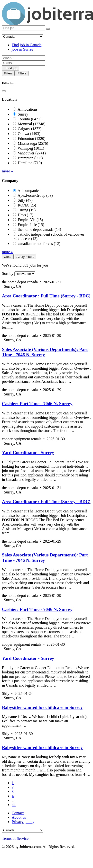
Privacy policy (23, 822)
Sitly (25, 200)
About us (19, 817)
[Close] (4, 91)
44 (14, 805)
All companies (29, 191)
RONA (27, 205)
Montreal (32, 124)
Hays (26, 215)
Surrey (23, 114)
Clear (8, 257)
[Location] (23, 63)
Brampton (30, 158)
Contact (18, 813)
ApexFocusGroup (35, 195)
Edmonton (32, 139)
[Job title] (23, 58)
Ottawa (29, 134)
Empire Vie (30, 220)
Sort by (8, 273)
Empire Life (31, 225)
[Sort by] (25, 274)
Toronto (30, 119)
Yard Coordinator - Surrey (28, 452)
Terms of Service (15, 838)
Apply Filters (25, 257)
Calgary (30, 129)
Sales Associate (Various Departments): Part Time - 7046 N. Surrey (45, 352)
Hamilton (30, 163)
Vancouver (32, 153)
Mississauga (33, 143)
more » (7, 171)
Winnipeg (31, 148)
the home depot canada (39, 229)
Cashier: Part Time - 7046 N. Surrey (37, 404)
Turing (27, 210)
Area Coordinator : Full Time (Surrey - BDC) (46, 296)
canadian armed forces (39, 244)
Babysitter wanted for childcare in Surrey (42, 707)
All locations (28, 109)
